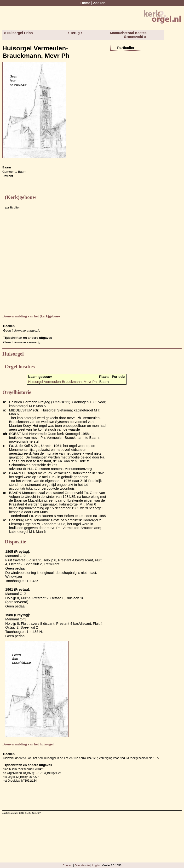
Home (85, 3)
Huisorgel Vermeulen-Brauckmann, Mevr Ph (63, 382)
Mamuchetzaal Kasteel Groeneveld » (129, 35)
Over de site (82, 865)
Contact (67, 865)
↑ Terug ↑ (75, 33)
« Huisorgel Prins (18, 33)
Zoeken (99, 3)
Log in (96, 865)
